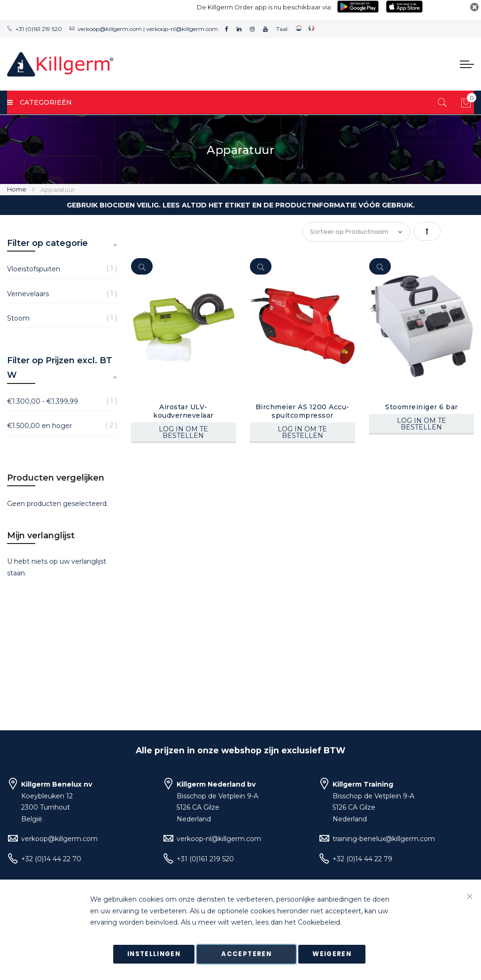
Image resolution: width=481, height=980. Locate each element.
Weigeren (332, 954)
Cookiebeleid (319, 923)
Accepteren (246, 954)
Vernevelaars (28, 294)
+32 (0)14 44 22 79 (362, 859)
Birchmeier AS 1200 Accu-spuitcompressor (303, 411)
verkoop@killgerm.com (110, 29)
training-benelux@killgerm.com (384, 839)
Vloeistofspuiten (34, 269)
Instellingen (154, 954)
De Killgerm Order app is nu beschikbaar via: (264, 7)
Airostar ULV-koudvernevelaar (183, 411)
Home (17, 189)
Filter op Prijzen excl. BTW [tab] (60, 368)
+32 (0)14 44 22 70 (51, 859)
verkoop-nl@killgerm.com (182, 29)
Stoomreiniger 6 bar (422, 407)
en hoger (39, 426)
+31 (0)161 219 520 (39, 29)
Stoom (18, 318)
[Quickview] (142, 266)
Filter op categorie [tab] (47, 243)
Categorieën (39, 102)
